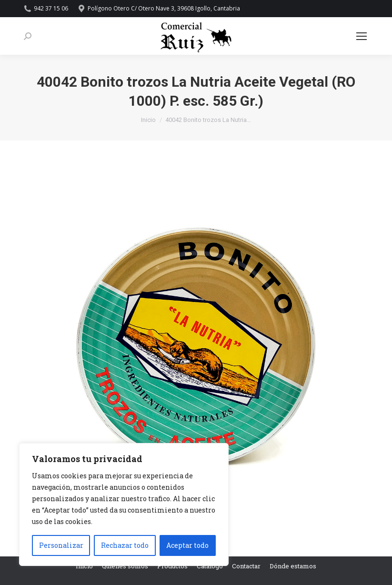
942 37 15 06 (46, 9)
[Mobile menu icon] (362, 36)
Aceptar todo (187, 545)
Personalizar (61, 545)
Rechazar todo (125, 545)
